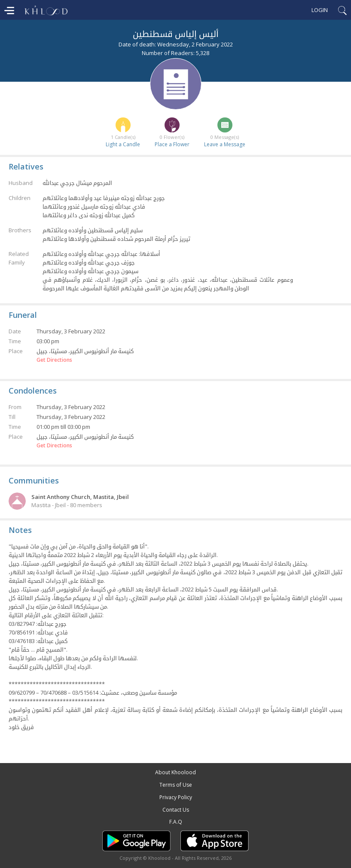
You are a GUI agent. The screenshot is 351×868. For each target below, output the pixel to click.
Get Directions (54, 360)
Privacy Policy (176, 797)
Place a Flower (172, 144)
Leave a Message (225, 144)
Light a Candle (123, 144)
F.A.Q (176, 822)
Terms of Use (176, 785)
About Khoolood (175, 772)
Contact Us (176, 810)
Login (320, 10)
